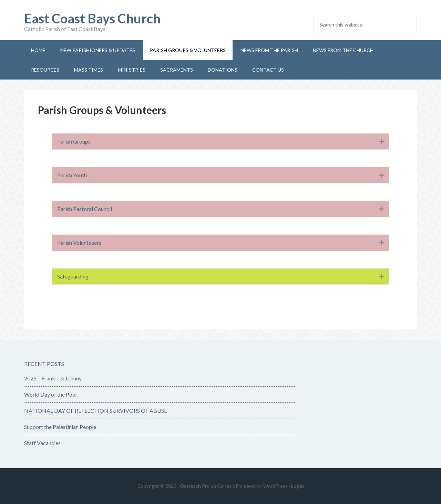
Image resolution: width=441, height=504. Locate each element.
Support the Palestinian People (60, 427)
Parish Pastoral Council (85, 209)
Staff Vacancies (42, 443)
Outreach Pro (195, 486)
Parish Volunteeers (79, 243)
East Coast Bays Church (92, 18)
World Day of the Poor (51, 394)
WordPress (275, 486)
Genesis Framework (238, 486)
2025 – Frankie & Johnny (53, 378)
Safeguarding (73, 276)
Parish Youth (72, 175)
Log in (298, 486)
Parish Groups (74, 141)
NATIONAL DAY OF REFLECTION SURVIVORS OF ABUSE (96, 411)
